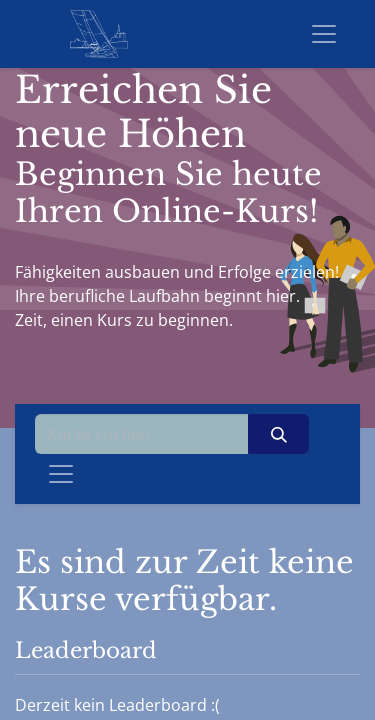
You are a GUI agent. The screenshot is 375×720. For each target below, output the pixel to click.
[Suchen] (278, 434)
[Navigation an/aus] (61, 474)
